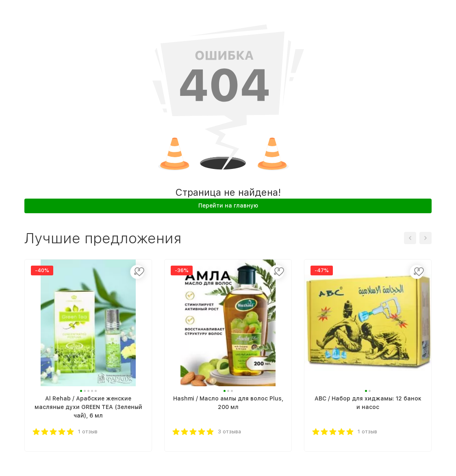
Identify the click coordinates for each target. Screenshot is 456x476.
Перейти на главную (228, 206)
